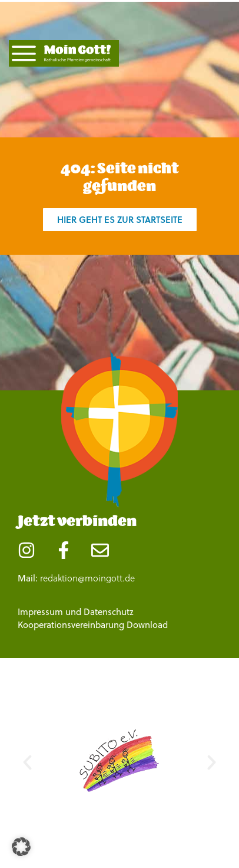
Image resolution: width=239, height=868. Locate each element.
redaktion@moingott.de (87, 578)
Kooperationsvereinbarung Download (93, 625)
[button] (27, 762)
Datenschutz (109, 612)
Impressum (40, 612)
